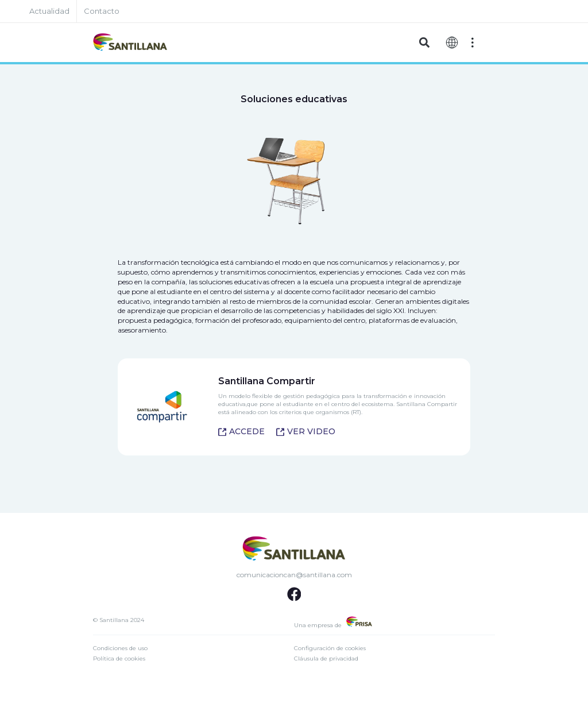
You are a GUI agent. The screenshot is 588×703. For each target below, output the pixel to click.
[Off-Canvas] (473, 43)
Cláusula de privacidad (326, 658)
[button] (424, 43)
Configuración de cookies (330, 648)
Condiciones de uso (120, 648)
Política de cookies (119, 658)
